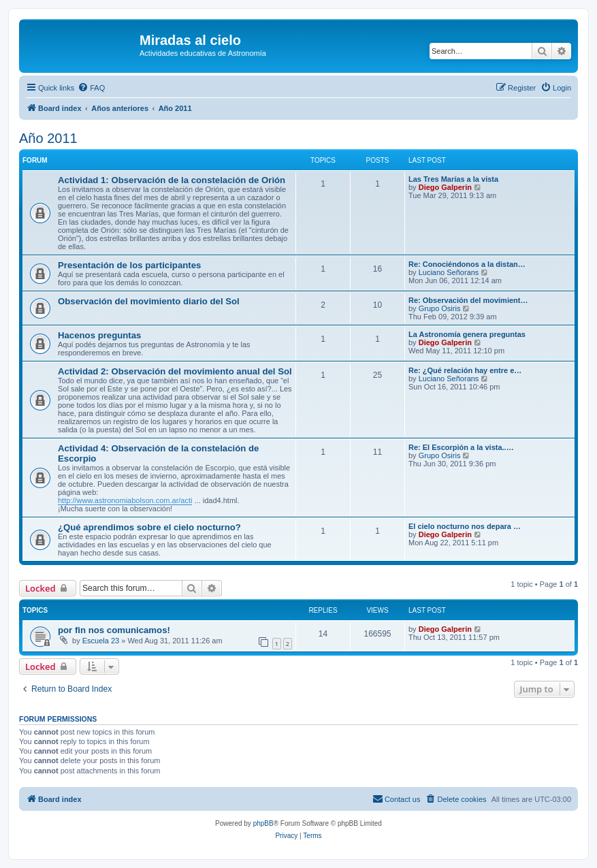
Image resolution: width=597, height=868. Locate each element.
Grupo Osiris (440, 308)
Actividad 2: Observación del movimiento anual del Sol (175, 371)
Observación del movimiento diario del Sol (149, 301)
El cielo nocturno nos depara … (465, 526)
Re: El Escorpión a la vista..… (461, 447)
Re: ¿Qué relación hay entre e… (465, 370)
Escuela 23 (101, 641)
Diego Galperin (445, 187)
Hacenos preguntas (99, 335)
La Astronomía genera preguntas (467, 334)
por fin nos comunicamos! (114, 630)
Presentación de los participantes (129, 265)
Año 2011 (48, 138)
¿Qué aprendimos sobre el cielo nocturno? (149, 527)
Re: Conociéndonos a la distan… (467, 264)
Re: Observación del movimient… (468, 300)
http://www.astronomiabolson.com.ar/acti (125, 500)
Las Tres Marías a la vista (453, 179)
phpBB (263, 823)
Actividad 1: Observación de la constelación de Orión (172, 180)
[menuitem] (91, 88)
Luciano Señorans (449, 272)
